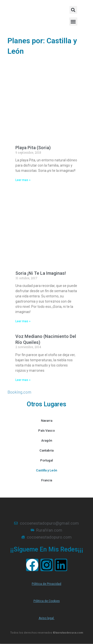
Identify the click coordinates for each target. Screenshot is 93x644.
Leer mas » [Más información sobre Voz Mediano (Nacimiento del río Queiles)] (23, 380)
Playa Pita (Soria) (33, 148)
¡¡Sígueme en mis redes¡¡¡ (47, 549)
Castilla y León (46, 470)
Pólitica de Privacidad (46, 584)
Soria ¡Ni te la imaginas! (41, 273)
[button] (73, 22)
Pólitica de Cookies (47, 601)
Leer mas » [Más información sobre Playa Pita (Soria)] (23, 180)
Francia (47, 480)
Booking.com (19, 392)
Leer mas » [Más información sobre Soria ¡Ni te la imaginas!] (23, 321)
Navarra (47, 421)
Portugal (46, 460)
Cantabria (46, 450)
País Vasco (46, 431)
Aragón (47, 440)
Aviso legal (47, 618)
